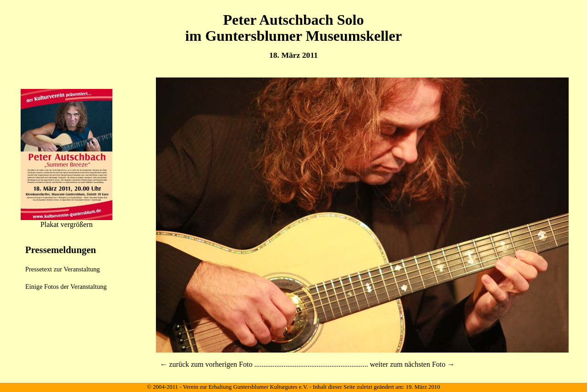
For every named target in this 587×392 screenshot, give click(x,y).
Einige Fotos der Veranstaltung (66, 287)
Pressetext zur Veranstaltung (63, 269)
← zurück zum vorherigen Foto (206, 364)
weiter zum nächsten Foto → (412, 364)
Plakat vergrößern (66, 224)
